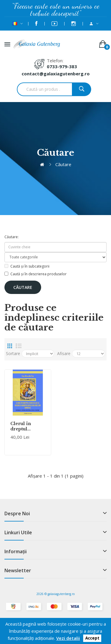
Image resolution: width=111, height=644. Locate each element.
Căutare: (12, 237)
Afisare (64, 353)
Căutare (63, 164)
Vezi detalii (68, 638)
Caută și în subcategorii (27, 266)
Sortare (13, 353)
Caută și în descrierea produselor (36, 274)
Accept (92, 638)
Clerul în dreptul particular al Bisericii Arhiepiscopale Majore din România (28, 426)
